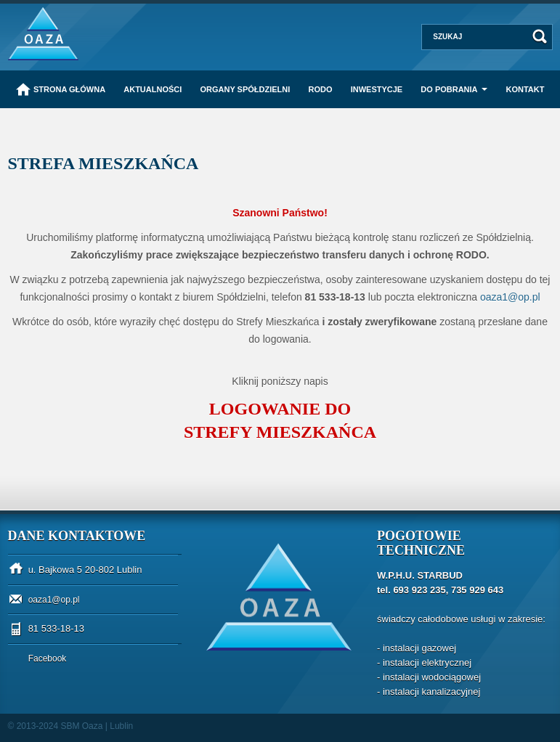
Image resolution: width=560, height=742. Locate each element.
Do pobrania (449, 89)
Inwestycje (377, 89)
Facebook (48, 659)
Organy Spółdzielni (245, 89)
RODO (321, 89)
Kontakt (525, 89)
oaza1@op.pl (54, 600)
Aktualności (153, 89)
